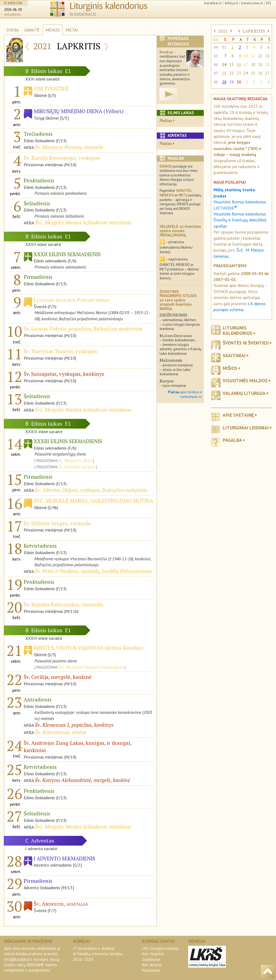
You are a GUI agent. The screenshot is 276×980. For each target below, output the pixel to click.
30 (239, 82)
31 (224, 47)
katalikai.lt (213, 3)
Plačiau (166, 121)
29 (232, 82)
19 (260, 65)
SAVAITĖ (32, 30)
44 (216, 47)
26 (260, 73)
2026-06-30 (13, 10)
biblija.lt (232, 3)
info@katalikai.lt (18, 959)
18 (253, 65)
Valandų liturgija (244, 393)
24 (246, 73)
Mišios (230, 368)
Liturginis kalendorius (237, 330)
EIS (268, 3)
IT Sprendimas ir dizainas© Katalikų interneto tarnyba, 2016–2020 (98, 954)
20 (267, 65)
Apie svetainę (238, 415)
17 (246, 65)
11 (253, 56)
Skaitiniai (234, 355)
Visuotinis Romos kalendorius (240, 214)
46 (216, 65)
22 (232, 73)
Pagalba (232, 440)
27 (267, 73)
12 (260, 56)
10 (246, 56)
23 (239, 73)
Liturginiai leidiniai (246, 428)
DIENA (13, 30)
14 (224, 65)
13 (267, 56)
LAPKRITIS (254, 31)
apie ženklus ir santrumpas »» (185, 394)
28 (224, 82)
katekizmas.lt (252, 3)
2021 (223, 31)
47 (216, 73)
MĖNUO (53, 30)
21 (224, 73)
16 (239, 65)
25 (253, 73)
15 (232, 65)
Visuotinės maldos (245, 380)
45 (216, 56)
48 (216, 82)
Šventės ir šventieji (246, 343)
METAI (72, 30)
